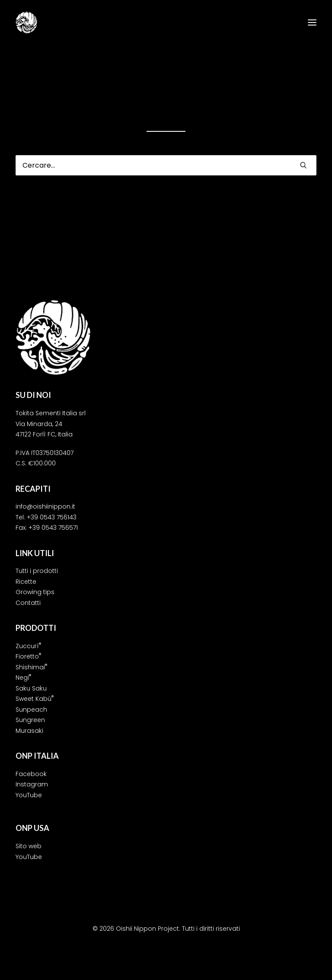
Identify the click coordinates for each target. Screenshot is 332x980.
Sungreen (30, 720)
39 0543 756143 (54, 517)
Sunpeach (31, 710)
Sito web (29, 846)
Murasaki (29, 731)
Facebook (31, 774)
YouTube (29, 795)
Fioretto (28, 656)
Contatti (28, 603)
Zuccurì (28, 646)
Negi (23, 678)
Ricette (26, 582)
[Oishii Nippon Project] (26, 22)
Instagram (32, 784)
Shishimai (31, 667)
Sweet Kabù (35, 699)
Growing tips (35, 592)
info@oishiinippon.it (45, 506)
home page (255, 109)
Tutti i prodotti (37, 571)
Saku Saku (31, 688)
